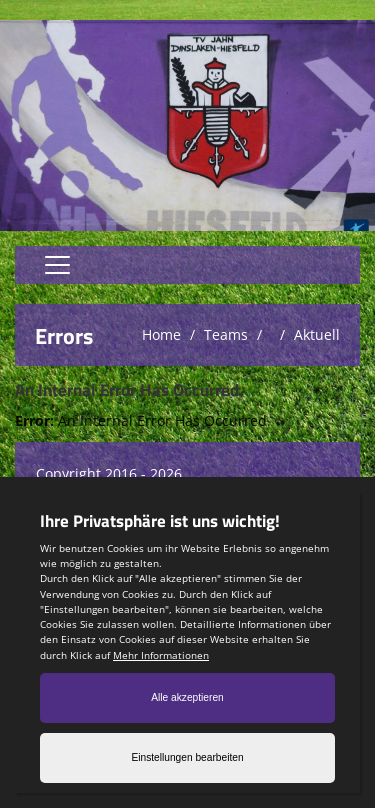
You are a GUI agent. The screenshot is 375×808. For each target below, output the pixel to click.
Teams (226, 334)
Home (161, 334)
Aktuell (317, 334)
